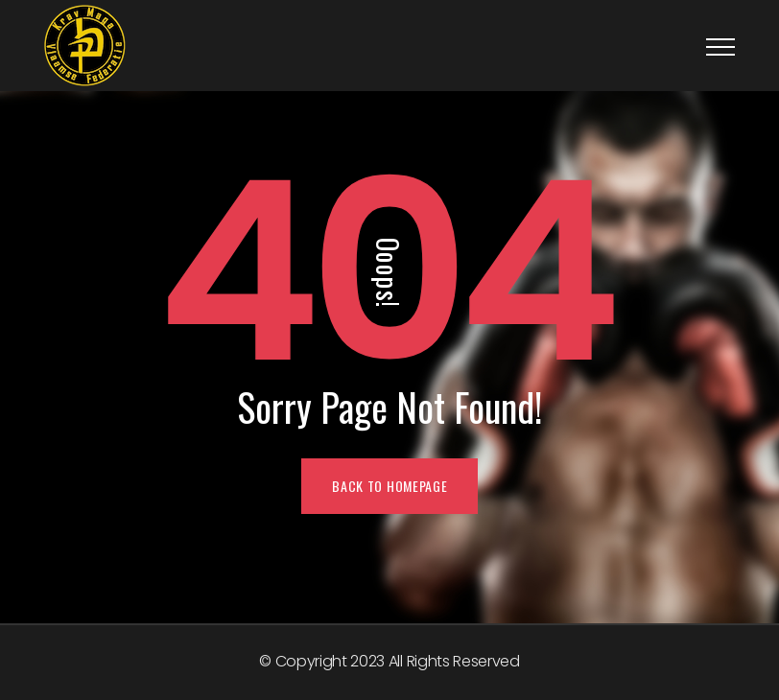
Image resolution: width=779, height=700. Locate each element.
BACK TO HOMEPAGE (389, 486)
